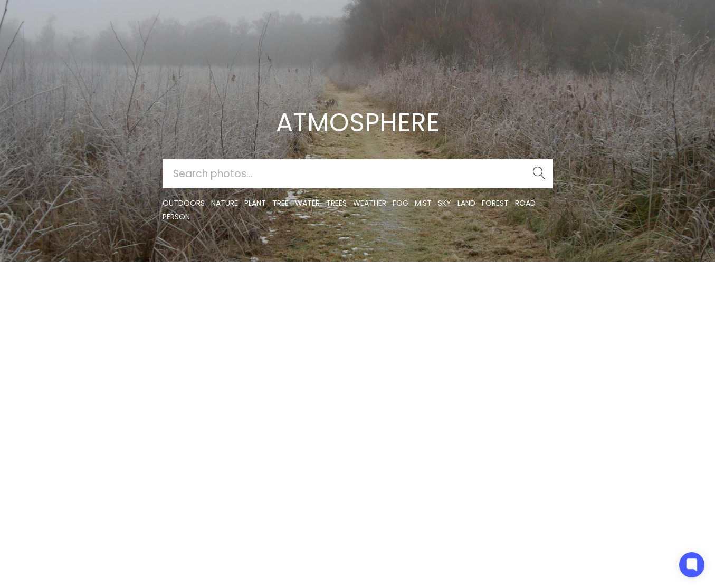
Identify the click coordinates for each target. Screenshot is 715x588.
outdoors (184, 203)
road (525, 203)
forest (495, 203)
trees (336, 203)
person (176, 217)
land (466, 203)
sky (445, 203)
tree (280, 203)
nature (225, 203)
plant (255, 203)
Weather (370, 203)
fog (401, 203)
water (307, 203)
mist (423, 203)
